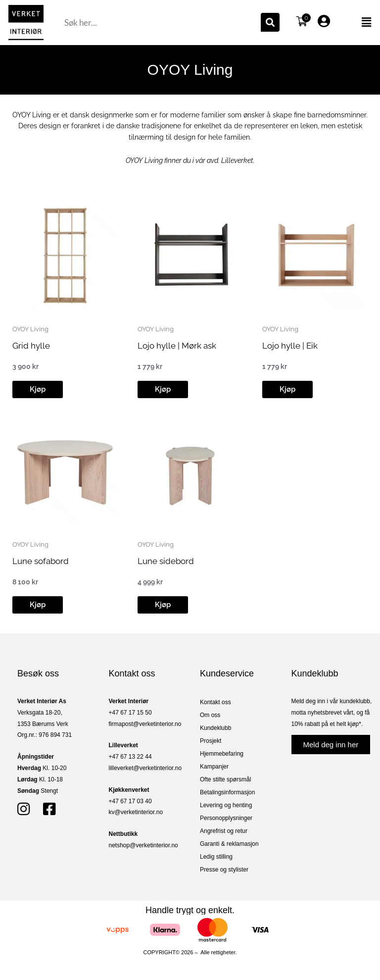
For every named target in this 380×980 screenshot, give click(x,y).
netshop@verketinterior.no (143, 845)
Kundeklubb (215, 728)
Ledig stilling (216, 857)
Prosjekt (211, 741)
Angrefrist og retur (224, 831)
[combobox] (161, 22)
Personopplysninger (226, 818)
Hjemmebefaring (222, 754)
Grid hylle (31, 346)
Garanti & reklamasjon (229, 844)
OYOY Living (30, 329)
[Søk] (270, 22)
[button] (357, 22)
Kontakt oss (215, 702)
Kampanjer (214, 767)
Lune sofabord (41, 561)
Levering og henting (226, 805)
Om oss (210, 715)
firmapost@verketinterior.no (145, 724)
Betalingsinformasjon (227, 792)
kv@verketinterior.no (136, 812)
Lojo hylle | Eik (290, 346)
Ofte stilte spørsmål (225, 779)
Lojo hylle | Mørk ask (177, 346)
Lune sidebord (166, 561)
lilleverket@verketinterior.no (145, 768)
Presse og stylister (224, 870)
